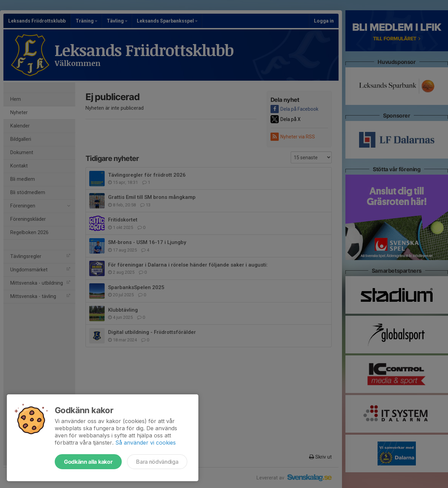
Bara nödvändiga (157, 462)
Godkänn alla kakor (88, 462)
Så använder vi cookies (146, 443)
